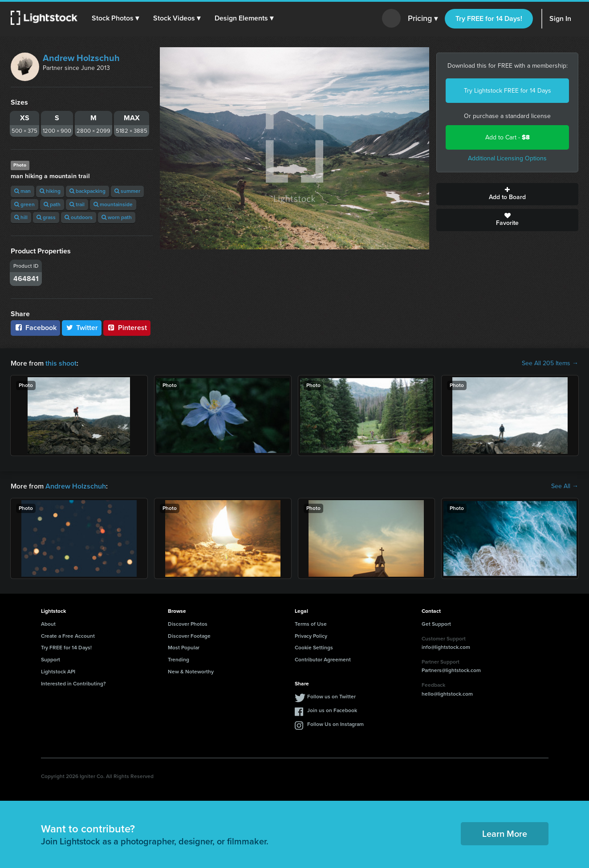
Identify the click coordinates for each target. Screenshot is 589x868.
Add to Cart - (508, 137)
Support (51, 660)
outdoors (79, 217)
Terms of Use (311, 624)
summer (127, 191)
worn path (117, 217)
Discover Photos (188, 624)
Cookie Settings (314, 648)
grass (46, 217)
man (22, 191)
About (48, 624)
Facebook (35, 328)
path (52, 204)
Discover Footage (189, 636)
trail (77, 204)
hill (21, 217)
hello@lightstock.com (447, 694)
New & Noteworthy (191, 672)
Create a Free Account (68, 636)
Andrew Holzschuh (81, 58)
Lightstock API (58, 672)
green (24, 204)
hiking (50, 191)
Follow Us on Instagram (335, 724)
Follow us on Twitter (331, 697)
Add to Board (507, 194)
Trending (179, 660)
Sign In (560, 18)
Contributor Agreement (323, 660)
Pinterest (127, 328)
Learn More (505, 834)
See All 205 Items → (550, 363)
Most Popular (184, 648)
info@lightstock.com (446, 647)
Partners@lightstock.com (451, 670)
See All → (565, 486)
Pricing (423, 19)
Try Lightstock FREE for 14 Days (508, 91)
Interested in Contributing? (73, 684)
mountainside (113, 204)
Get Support (436, 624)
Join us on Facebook (332, 710)
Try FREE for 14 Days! (489, 18)
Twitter (82, 328)
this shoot (61, 363)
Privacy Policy (311, 636)
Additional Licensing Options (507, 158)
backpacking (87, 191)
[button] (115, 18)
